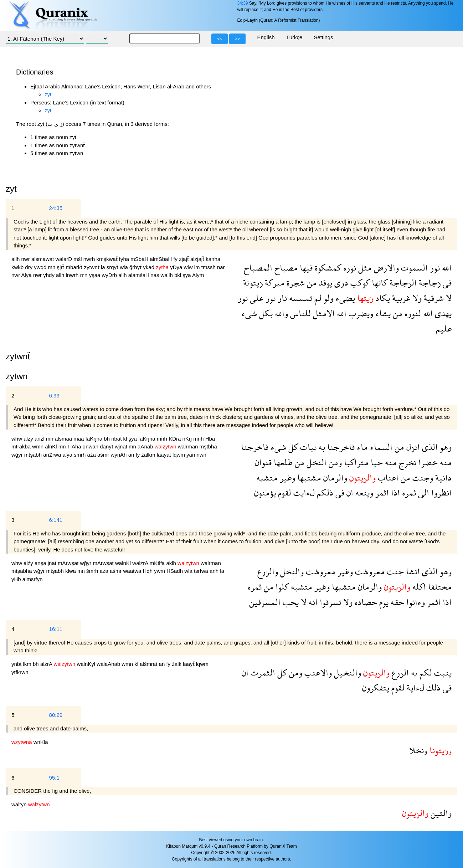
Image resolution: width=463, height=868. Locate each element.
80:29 (56, 715)
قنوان (263, 462)
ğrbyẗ (136, 267)
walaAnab (109, 664)
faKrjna (95, 439)
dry (29, 267)
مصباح (285, 268)
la (104, 267)
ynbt (17, 664)
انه (312, 602)
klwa (71, 571)
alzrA (47, 664)
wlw (189, 267)
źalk (177, 664)
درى (340, 283)
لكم (425, 672)
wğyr (18, 455)
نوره (349, 268)
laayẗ (189, 664)
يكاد (382, 298)
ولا (416, 298)
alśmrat (149, 664)
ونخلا (418, 750)
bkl (178, 275)
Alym (198, 275)
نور (434, 268)
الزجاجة (402, 283)
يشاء (382, 313)
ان (349, 492)
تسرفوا (329, 602)
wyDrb (110, 275)
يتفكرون (376, 687)
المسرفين (265, 602)
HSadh (175, 571)
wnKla (41, 742)
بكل (265, 313)
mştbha (208, 446)
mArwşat (69, 563)
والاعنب (317, 672)
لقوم (284, 492)
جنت (394, 571)
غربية (400, 298)
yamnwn (196, 455)
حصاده (365, 602)
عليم (444, 328)
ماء (361, 447)
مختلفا (439, 587)
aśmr (104, 455)
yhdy (50, 275)
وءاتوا (415, 602)
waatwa (133, 571)
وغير (286, 477)
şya (187, 275)
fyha (125, 259)
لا (448, 298)
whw (17, 439)
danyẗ (107, 446)
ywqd (41, 267)
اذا (394, 492)
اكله (418, 587)
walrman (189, 446)
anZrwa (53, 455)
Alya (27, 275)
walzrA (141, 563)
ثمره (408, 492)
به (321, 447)
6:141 (56, 520)
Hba (210, 439)
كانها (379, 283)
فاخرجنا (340, 447)
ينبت (442, 672)
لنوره (412, 313)
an (132, 455)
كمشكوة (327, 268)
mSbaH (140, 259)
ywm (160, 571)
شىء (249, 313)
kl (126, 439)
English (266, 37)
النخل (315, 462)
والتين (440, 813)
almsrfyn (33, 579)
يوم (383, 602)
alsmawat (43, 259)
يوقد (324, 283)
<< (220, 39)
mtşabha (22, 571)
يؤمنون (265, 492)
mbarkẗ (75, 267)
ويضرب (360, 313)
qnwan (91, 446)
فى (446, 283)
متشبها (343, 587)
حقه (396, 602)
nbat (117, 439)
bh (107, 439)
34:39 (242, 3)
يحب (290, 602)
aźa (92, 455)
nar (221, 267)
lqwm (179, 455)
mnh (163, 439)
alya (68, 455)
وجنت (422, 477)
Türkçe (294, 37)
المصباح (258, 268)
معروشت (369, 571)
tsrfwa (202, 571)
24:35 (56, 208)
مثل (364, 268)
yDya (177, 267)
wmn (38, 446)
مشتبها (308, 477)
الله (446, 268)
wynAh (119, 455)
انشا (412, 571)
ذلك (432, 687)
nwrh (90, 259)
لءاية (414, 687)
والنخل (291, 571)
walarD (64, 259)
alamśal (138, 275)
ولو (327, 298)
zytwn (17, 376)
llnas (155, 275)
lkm (28, 664)
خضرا (427, 462)
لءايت (303, 492)
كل (292, 447)
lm (198, 267)
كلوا (281, 587)
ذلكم (324, 492)
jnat (53, 563)
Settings (323, 37)
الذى (429, 447)
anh (215, 571)
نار (281, 298)
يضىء (344, 298)
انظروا (440, 492)
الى (423, 492)
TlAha (75, 446)
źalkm (149, 455)
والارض (385, 268)
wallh (168, 275)
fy (176, 259)
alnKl (52, 446)
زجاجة (429, 283)
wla (125, 267)
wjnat (122, 446)
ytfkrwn (20, 672)
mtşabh (34, 455)
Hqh (149, 571)
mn (53, 267)
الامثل (323, 313)
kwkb (18, 267)
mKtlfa (158, 563)
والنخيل (346, 672)
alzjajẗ (198, 259)
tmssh (209, 267)
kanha (213, 259)
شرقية (433, 298)
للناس (299, 313)
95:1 (54, 778)
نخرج (407, 462)
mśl (78, 259)
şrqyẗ (113, 267)
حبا (376, 462)
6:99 (54, 396)
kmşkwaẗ (107, 259)
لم (317, 298)
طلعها (282, 462)
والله (280, 313)
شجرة (295, 283)
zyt (48, 94)
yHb (17, 579)
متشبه (267, 477)
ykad (149, 267)
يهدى (442, 313)
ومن (334, 462)
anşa (41, 563)
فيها (305, 268)
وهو (445, 447)
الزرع (399, 672)
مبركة (274, 283)
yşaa (96, 275)
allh (16, 259)
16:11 (56, 629)
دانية (442, 477)
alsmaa (64, 439)
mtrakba (22, 446)
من (311, 283)
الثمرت (262, 672)
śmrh (81, 455)
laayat (165, 455)
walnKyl (87, 664)
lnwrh (73, 275)
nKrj (188, 439)
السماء (380, 447)
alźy (29, 439)
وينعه (363, 492)
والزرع (268, 571)
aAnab (146, 446)
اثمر (381, 492)
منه (445, 462)
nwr (26, 259)
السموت (413, 268)
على (256, 298)
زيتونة (253, 283)
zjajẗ (185, 259)
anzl (40, 439)
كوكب (359, 283)
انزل (412, 447)
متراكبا (355, 462)
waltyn (20, 804)
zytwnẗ (92, 267)
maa (79, 439)
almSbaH (162, 259)
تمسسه (300, 298)
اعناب (387, 477)
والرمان (334, 477)
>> (237, 39)
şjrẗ (61, 267)
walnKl (124, 563)
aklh (172, 563)
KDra (175, 439)
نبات (307, 447)
